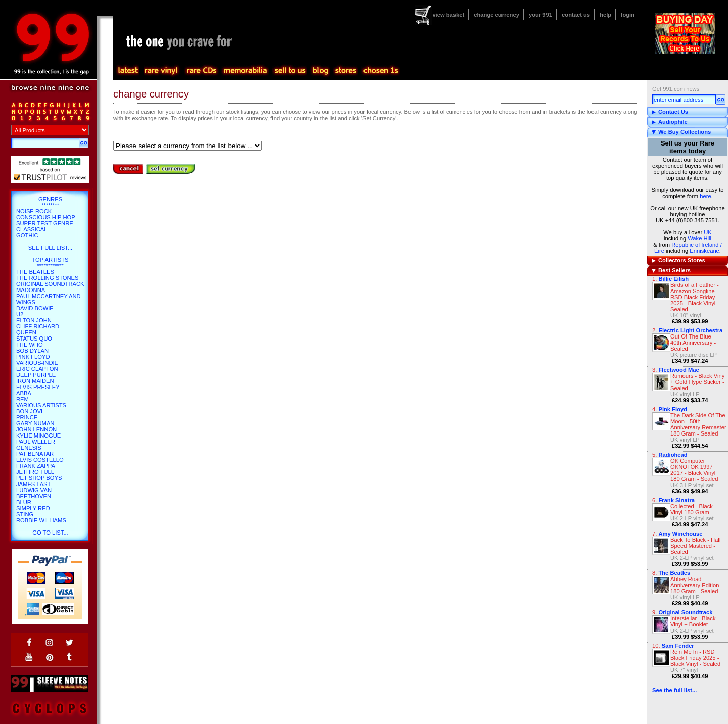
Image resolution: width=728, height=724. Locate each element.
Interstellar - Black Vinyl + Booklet (693, 621)
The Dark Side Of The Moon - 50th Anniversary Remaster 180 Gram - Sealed (698, 424)
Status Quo (34, 339)
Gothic (27, 235)
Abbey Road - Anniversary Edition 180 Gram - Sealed (695, 585)
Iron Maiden (35, 381)
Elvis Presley (38, 387)
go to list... (50, 533)
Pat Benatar (35, 454)
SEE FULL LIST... (50, 248)
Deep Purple (36, 375)
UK (708, 232)
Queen (26, 332)
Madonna (31, 290)
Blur (24, 502)
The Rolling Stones (48, 278)
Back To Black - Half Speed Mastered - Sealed (696, 546)
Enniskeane (704, 251)
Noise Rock (34, 211)
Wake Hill (699, 238)
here (705, 196)
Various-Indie (37, 363)
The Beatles (35, 272)
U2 (20, 314)
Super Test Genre (45, 223)
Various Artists (41, 405)
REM (22, 399)
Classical (32, 229)
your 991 (540, 15)
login (628, 15)
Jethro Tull (35, 472)
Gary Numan (35, 423)
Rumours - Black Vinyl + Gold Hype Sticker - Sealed (698, 382)
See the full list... (674, 690)
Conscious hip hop (46, 217)
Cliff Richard (38, 326)
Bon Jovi (29, 411)
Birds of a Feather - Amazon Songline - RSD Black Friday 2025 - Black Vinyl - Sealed (695, 297)
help (605, 15)
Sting (25, 514)
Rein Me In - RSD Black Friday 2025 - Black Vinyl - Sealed (695, 658)
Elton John (34, 320)
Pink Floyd (33, 357)
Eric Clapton (37, 369)
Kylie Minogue (38, 436)
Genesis (29, 448)
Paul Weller (36, 442)
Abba (24, 393)
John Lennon (36, 429)
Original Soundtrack (50, 284)
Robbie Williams (41, 520)
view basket (448, 15)
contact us (576, 15)
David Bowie (35, 308)
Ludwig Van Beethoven (34, 493)
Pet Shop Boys (39, 478)
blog (320, 71)
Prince (27, 417)
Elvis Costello (40, 460)
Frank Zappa (36, 466)
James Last (33, 484)
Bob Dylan (32, 351)
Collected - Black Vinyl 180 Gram (692, 509)
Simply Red (33, 508)
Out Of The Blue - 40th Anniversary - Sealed (693, 343)
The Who (30, 345)
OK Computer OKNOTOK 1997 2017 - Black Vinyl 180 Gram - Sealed (694, 470)
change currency (496, 15)
